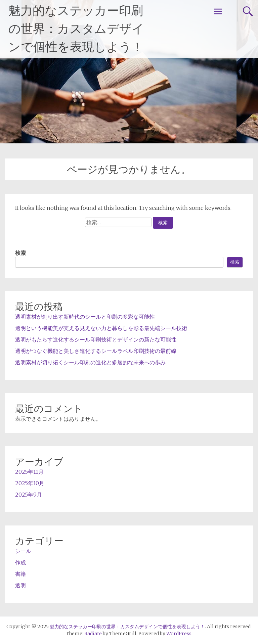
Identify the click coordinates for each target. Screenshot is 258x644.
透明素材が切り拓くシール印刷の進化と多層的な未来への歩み (90, 362)
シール (23, 551)
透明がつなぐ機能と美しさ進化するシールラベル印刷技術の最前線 (96, 351)
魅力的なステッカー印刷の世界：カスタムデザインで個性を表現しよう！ (76, 29)
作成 (20, 562)
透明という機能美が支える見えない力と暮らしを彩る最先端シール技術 (101, 328)
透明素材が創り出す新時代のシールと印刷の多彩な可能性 (85, 317)
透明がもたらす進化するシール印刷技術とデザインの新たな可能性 (96, 339)
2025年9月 (29, 495)
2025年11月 (29, 472)
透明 (20, 585)
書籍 (20, 574)
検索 (20, 253)
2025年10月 (30, 483)
